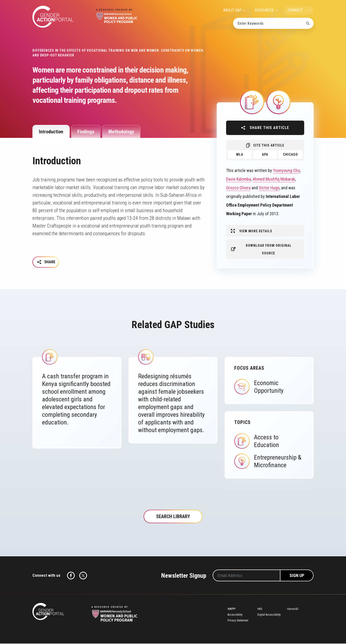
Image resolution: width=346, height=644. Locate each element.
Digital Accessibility (269, 615)
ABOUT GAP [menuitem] (232, 10)
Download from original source (269, 249)
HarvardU (293, 610)
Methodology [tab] (121, 132)
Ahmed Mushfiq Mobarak (274, 179)
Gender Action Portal (53, 17)
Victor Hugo (269, 188)
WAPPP (232, 610)
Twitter (83, 576)
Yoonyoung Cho (286, 170)
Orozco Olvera (238, 188)
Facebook (71, 576)
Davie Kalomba (238, 179)
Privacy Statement (238, 621)
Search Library (173, 517)
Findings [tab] (86, 132)
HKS (260, 610)
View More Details (256, 231)
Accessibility (235, 615)
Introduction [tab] (51, 132)
